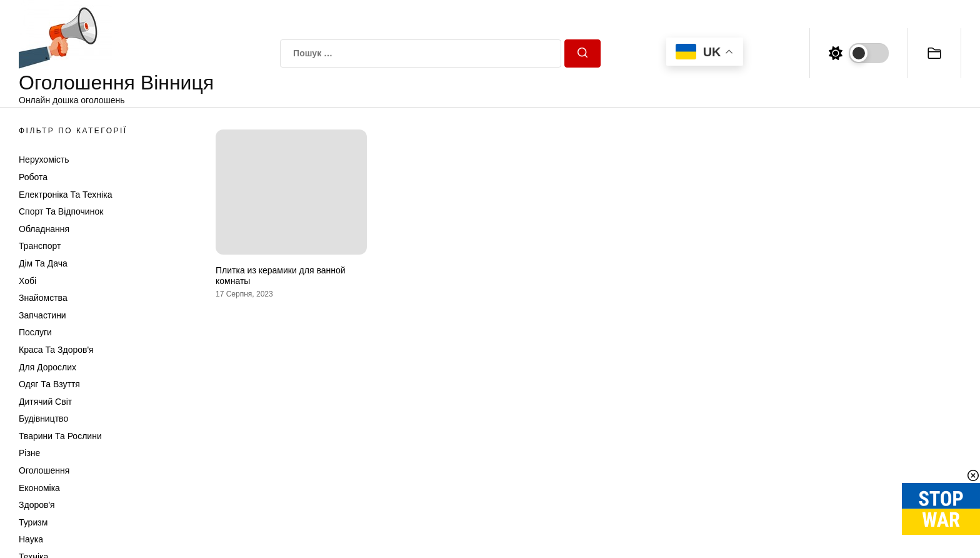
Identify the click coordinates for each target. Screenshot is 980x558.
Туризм (33, 522)
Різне (29, 453)
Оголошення (44, 470)
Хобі (27, 281)
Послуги (35, 332)
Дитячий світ (45, 402)
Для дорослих (47, 367)
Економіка (39, 488)
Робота (33, 177)
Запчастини (42, 315)
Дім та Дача (43, 263)
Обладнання (44, 229)
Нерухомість (44, 160)
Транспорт (40, 246)
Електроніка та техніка (65, 195)
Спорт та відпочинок (61, 211)
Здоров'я (37, 505)
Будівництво (43, 418)
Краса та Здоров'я (56, 350)
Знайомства (43, 298)
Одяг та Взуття (49, 384)
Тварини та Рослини (60, 436)
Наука (31, 539)
